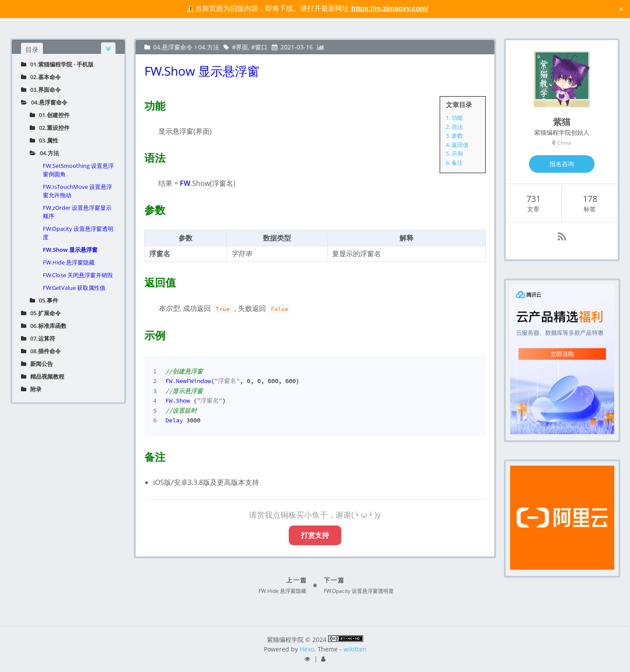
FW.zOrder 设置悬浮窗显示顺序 (77, 212)
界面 (242, 47)
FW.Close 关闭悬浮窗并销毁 (78, 275)
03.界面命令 (41, 90)
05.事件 (44, 300)
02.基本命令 (41, 77)
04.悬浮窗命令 (44, 102)
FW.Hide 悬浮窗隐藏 (69, 262)
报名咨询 (562, 164)
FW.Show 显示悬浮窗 (70, 250)
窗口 (261, 47)
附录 (31, 389)
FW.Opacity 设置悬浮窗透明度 (78, 233)
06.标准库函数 (44, 326)
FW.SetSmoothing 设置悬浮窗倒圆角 (78, 170)
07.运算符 (38, 338)
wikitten (355, 649)
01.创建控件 (50, 115)
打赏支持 (315, 535)
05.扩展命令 (41, 313)
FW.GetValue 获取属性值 (74, 288)
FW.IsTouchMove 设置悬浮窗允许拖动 (77, 191)
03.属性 (44, 140)
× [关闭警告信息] (621, 9)
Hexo (307, 649)
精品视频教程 (43, 376)
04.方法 (44, 153)
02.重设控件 (50, 128)
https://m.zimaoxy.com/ (390, 9)
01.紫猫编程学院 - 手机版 (57, 64)
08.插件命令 (41, 351)
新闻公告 (37, 364)
